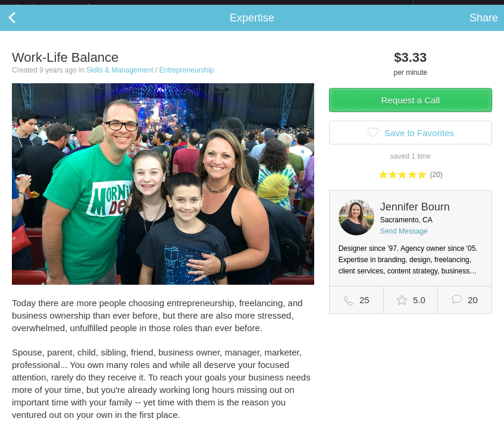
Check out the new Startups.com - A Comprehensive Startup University (284, 8)
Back (24, 27)
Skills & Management (120, 80)
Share (484, 27)
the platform (65, 7)
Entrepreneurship (186, 80)
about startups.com (456, 8)
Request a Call (411, 110)
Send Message (404, 241)
